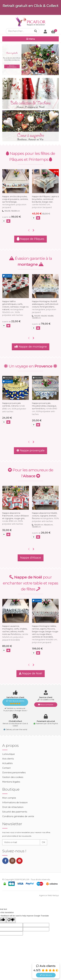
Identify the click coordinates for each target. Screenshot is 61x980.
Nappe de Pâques (30, 239)
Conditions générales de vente (18, 816)
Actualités (7, 763)
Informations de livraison (15, 803)
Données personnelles (14, 773)
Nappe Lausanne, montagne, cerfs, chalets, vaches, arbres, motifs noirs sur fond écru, (15, 633)
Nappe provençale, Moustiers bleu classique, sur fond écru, (45, 409)
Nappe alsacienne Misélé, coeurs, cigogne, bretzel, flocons (45, 517)
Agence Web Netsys (49, 895)
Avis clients (8, 759)
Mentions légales (11, 782)
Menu (31, 39)
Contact (6, 768)
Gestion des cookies (13, 777)
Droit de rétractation (13, 807)
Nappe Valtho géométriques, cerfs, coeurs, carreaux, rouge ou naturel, (15, 308)
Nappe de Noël (31, 673)
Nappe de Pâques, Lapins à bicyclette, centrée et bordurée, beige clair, (45, 202)
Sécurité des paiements (15, 812)
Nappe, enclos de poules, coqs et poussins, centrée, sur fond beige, (15, 202)
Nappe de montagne (31, 347)
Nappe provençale (30, 451)
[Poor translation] (11, 920)
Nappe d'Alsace (31, 558)
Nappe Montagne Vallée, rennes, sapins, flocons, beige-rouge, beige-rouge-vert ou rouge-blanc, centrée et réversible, (45, 634)
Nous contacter (46, 705)
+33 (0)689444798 (47, 700)
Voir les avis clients (15, 702)
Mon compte (9, 798)
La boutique (9, 754)
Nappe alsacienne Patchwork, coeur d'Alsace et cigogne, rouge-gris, (15, 518)
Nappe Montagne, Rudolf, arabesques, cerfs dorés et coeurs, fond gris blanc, (45, 307)
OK (44, 842)
